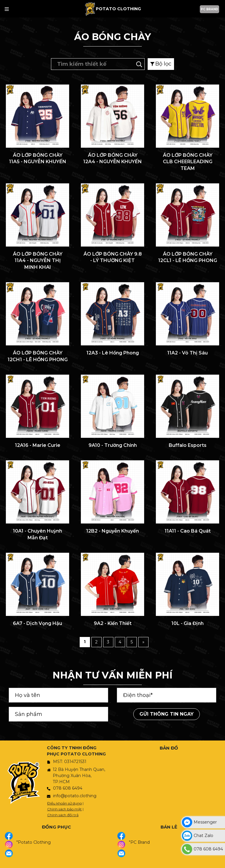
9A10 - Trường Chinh (113, 445)
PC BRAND (209, 9)
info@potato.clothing (75, 796)
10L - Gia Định (187, 623)
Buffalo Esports (188, 445)
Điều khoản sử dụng (64, 803)
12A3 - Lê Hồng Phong (113, 353)
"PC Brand (139, 842)
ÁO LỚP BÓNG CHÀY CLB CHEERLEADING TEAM (188, 162)
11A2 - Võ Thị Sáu (187, 353)
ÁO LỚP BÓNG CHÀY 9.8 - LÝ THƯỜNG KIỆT (113, 257)
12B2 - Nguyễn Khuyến (112, 531)
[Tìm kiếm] (139, 64)
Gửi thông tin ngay (167, 714)
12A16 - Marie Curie (38, 445)
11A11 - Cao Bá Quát (188, 531)
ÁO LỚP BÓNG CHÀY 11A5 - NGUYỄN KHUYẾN (38, 158)
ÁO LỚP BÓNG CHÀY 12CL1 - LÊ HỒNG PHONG (188, 257)
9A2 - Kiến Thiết (113, 623)
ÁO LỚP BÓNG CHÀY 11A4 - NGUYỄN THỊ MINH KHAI (38, 261)
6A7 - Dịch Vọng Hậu (37, 623)
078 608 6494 (68, 788)
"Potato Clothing (34, 842)
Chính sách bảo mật (64, 809)
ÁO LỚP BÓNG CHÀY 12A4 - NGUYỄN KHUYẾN (112, 158)
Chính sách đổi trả (63, 815)
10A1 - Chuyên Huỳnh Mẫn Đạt (37, 534)
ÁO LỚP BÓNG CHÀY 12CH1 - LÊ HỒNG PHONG (38, 356)
